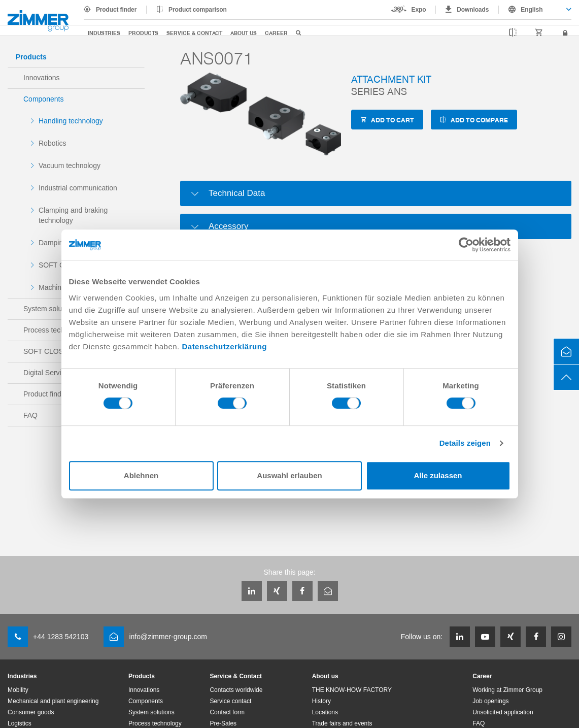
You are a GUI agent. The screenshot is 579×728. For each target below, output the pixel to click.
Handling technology (71, 121)
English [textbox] (532, 10)
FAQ (479, 723)
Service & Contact (194, 33)
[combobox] (535, 10)
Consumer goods (31, 712)
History (321, 701)
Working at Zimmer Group (507, 690)
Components (43, 99)
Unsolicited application (503, 712)
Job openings (490, 701)
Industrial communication (78, 188)
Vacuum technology (70, 166)
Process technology (155, 723)
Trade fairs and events (342, 723)
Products (143, 33)
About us (244, 33)
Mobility (18, 690)
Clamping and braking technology (73, 215)
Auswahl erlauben (289, 475)
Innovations (42, 78)
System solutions (151, 712)
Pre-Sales (223, 723)
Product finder (116, 10)
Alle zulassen (438, 475)
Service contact (230, 701)
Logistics (20, 723)
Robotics (52, 143)
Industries (104, 33)
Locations (325, 712)
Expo (419, 10)
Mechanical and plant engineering (53, 701)
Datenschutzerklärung (224, 346)
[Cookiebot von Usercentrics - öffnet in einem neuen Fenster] (466, 245)
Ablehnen (141, 475)
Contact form (227, 712)
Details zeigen (465, 443)
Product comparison (198, 10)
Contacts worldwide (236, 690)
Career (276, 33)
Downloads (473, 10)
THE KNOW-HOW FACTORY (352, 690)
